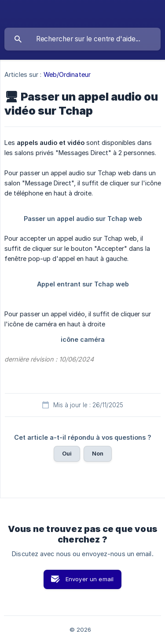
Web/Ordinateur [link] (67, 74)
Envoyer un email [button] (90, 579)
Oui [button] (67, 453)
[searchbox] (82, 39)
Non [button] (98, 453)
